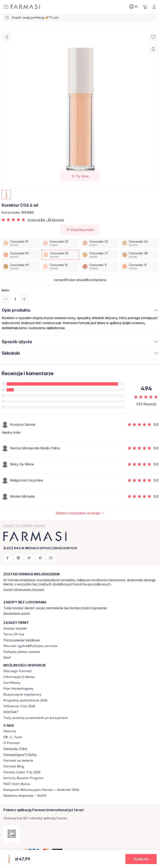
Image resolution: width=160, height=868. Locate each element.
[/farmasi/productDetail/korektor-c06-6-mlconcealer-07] (100, 255)
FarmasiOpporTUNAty (20, 755)
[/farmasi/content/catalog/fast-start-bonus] (17, 784)
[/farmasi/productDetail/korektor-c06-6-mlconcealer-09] (21, 266)
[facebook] (7, 558)
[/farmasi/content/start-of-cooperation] (22, 695)
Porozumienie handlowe (22, 640)
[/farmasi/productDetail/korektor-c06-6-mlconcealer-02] (60, 243)
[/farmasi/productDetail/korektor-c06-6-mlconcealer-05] (21, 255)
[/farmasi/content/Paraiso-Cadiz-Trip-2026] (22, 772)
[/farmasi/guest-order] (17, 613)
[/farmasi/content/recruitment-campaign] (41, 790)
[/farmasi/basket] (145, 7)
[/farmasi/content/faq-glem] (25, 796)
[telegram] (40, 558)
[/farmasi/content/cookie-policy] (22, 652)
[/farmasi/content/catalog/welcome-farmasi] (36, 718)
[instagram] (18, 558)
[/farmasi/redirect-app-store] (12, 834)
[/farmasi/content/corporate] (18, 761)
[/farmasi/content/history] (10, 731)
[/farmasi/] (25, 7)
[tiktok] (29, 558)
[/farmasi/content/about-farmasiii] (11, 743)
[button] (80, 280)
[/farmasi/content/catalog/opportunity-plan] (18, 689)
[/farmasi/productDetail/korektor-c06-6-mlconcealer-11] (100, 266)
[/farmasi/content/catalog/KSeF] (7, 658)
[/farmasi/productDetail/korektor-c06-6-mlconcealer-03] (100, 243)
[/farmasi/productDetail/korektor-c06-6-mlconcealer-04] (139, 243)
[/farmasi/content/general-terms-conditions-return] (30, 646)
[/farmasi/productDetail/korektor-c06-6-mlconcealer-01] (21, 243)
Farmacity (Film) (15, 749)
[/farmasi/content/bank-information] (19, 677)
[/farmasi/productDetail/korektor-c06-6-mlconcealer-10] (60, 266)
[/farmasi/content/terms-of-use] (14, 634)
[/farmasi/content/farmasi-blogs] (14, 766)
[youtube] (51, 558)
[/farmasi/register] (24, 589)
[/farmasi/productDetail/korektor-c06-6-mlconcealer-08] (139, 255)
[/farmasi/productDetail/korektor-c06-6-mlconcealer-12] (139, 266)
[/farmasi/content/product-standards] (12, 683)
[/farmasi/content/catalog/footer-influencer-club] (19, 706)
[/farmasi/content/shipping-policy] (15, 628)
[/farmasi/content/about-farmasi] (17, 671)
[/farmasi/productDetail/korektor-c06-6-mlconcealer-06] (60, 255)
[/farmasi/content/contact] (11, 712)
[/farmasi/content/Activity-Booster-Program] (23, 778)
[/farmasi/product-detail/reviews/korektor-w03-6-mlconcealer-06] (80, 513)
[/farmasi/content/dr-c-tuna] (12, 737)
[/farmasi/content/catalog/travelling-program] (25, 700)
